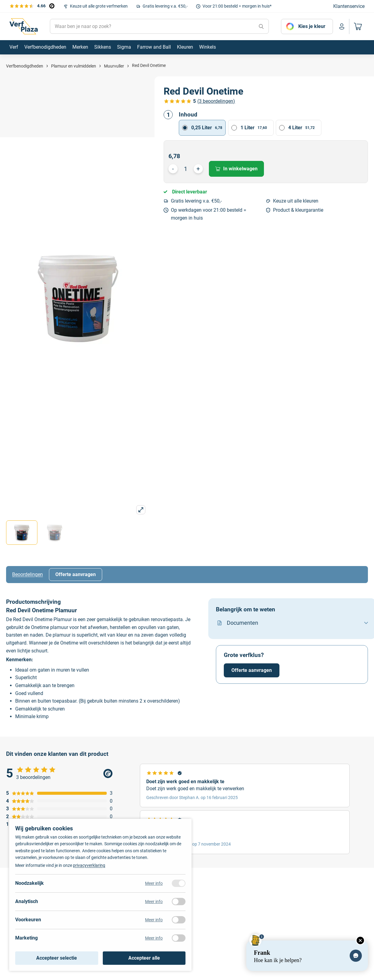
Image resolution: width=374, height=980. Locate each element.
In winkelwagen (236, 169)
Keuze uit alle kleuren (296, 201)
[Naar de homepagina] (24, 26)
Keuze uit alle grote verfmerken (99, 6)
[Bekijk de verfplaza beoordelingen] (32, 6)
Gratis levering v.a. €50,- (165, 6)
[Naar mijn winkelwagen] (357, 26)
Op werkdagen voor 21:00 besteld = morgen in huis (209, 214)
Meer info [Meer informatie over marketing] (154, 938)
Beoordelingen (28, 574)
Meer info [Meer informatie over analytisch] (154, 902)
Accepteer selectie (57, 958)
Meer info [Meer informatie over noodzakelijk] (154, 883)
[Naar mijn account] (342, 26)
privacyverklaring (89, 865)
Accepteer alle (144, 958)
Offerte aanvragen (76, 574)
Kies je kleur (312, 26)
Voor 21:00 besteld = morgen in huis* (237, 6)
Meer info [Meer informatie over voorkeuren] (154, 920)
